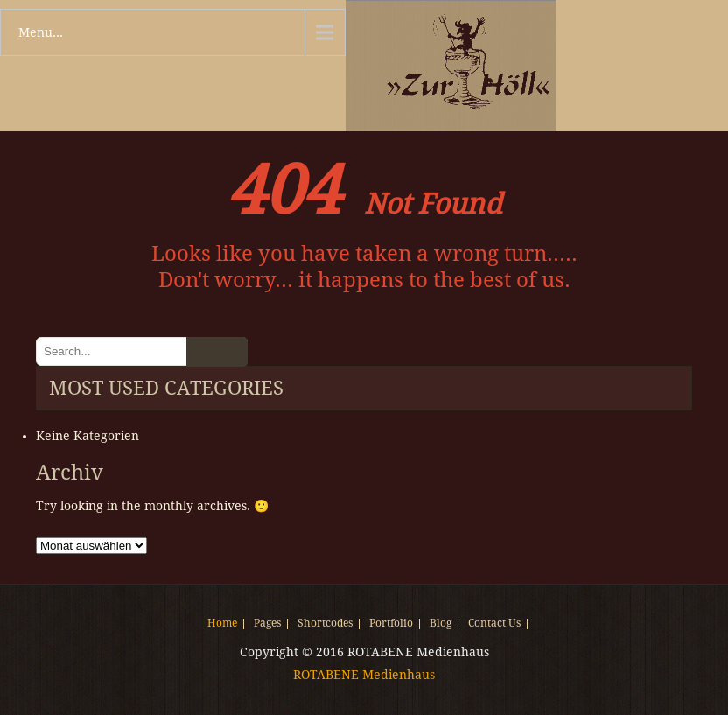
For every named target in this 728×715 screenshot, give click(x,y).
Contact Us (494, 624)
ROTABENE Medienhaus (364, 675)
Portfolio (391, 624)
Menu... (41, 32)
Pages (267, 624)
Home (222, 624)
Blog (441, 624)
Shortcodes (325, 624)
